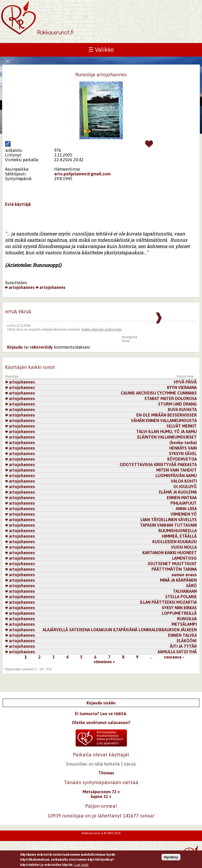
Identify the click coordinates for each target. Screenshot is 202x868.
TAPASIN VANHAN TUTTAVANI (168, 525)
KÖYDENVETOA (182, 459)
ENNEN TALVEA (182, 635)
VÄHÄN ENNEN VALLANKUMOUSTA (164, 420)
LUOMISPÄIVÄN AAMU (176, 476)
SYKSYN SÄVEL (183, 454)
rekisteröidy (41, 347)
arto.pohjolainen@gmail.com (82, 174)
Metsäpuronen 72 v (101, 792)
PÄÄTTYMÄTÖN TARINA (174, 569)
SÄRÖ (191, 586)
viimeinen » (104, 662)
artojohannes (20, 287)
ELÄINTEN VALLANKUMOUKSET (167, 437)
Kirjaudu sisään (101, 703)
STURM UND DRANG (177, 404)
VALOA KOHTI (184, 481)
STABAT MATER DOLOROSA (171, 398)
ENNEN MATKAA (182, 498)
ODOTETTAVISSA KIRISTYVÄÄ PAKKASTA (158, 465)
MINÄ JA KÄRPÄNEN (178, 580)
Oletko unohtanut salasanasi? (101, 723)
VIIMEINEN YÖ (184, 514)
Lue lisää (81, 865)
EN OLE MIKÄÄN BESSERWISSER (166, 415)
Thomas (106, 773)
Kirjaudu (15, 347)
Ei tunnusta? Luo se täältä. (101, 714)
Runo (126, 341)
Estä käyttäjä (18, 204)
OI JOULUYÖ (185, 487)
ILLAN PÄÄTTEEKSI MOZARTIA (168, 602)
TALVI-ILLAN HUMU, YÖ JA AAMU (166, 432)
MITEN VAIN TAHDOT (176, 470)
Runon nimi (185, 376)
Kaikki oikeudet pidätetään (102, 329)
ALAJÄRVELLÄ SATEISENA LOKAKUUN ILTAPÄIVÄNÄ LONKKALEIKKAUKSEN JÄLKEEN (120, 630)
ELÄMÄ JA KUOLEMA (178, 492)
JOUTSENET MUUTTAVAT (172, 564)
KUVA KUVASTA (182, 409)
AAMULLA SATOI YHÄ (177, 652)
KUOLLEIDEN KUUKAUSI (175, 542)
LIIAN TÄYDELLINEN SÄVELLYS (169, 520)
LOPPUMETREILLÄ (179, 613)
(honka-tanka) (183, 443)
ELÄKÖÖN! (187, 641)
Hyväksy (171, 857)
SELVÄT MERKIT (182, 426)
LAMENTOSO (184, 558)
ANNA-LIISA (186, 509)
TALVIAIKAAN (185, 591)
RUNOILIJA (187, 619)
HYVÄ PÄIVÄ (185, 382)
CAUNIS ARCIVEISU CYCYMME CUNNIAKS (159, 393)
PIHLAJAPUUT (184, 503)
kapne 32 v (101, 796)
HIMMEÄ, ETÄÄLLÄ (179, 536)
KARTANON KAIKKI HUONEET (170, 553)
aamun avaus (184, 575)
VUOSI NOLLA (184, 547)
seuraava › (174, 657)
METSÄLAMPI (184, 624)
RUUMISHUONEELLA (178, 531)
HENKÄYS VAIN (183, 448)
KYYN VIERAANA (182, 387)
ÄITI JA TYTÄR (183, 646)
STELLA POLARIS (181, 597)
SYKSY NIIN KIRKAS (179, 608)
